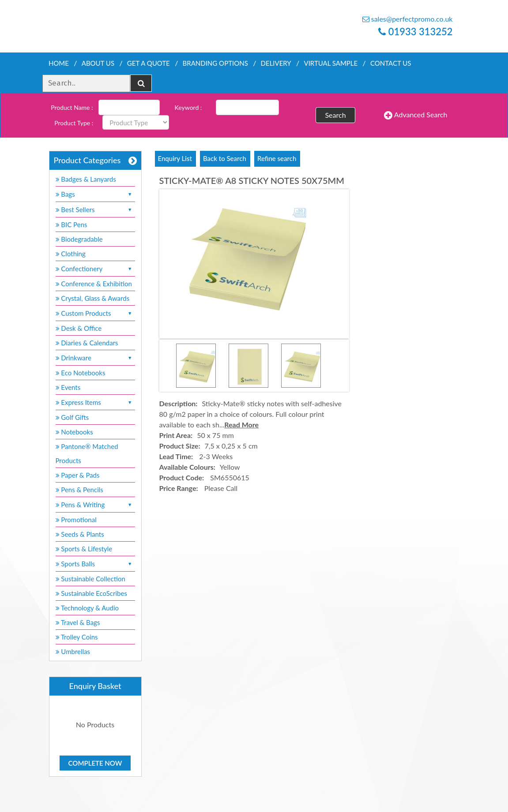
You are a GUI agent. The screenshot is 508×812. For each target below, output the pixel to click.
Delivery (276, 63)
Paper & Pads (78, 475)
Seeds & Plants (80, 534)
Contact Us (391, 63)
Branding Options (215, 63)
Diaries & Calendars (87, 343)
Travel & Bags (78, 622)
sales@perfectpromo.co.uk (408, 19)
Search (335, 115)
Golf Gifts (72, 417)
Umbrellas (73, 651)
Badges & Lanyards (86, 179)
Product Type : (74, 123)
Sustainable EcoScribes (91, 593)
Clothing (71, 254)
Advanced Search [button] (416, 115)
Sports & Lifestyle (84, 549)
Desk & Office (79, 328)
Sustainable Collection (90, 579)
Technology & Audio (87, 608)
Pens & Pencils (79, 490)
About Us (98, 63)
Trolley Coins (78, 637)
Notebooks (74, 432)
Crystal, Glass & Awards (93, 298)
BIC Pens (71, 225)
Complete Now (95, 763)
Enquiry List (175, 158)
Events (68, 387)
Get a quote (149, 63)
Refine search (277, 158)
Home (59, 63)
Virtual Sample (331, 63)
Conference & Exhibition (94, 284)
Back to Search (225, 158)
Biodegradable (79, 239)
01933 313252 (415, 32)
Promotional (76, 520)
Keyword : (188, 107)
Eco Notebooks (81, 373)
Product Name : (72, 107)
